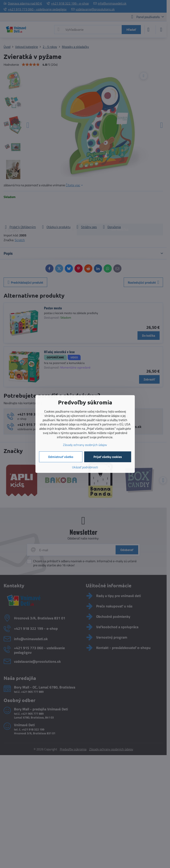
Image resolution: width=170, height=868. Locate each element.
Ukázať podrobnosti (85, 467)
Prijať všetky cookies (108, 457)
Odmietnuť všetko (61, 457)
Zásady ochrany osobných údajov (85, 445)
